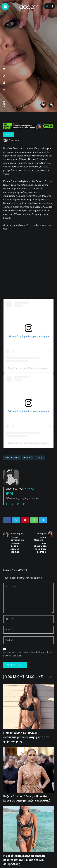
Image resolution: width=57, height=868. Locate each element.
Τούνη (40, 458)
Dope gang (14, 140)
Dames (9, 135)
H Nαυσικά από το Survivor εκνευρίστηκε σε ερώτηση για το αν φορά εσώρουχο (26, 737)
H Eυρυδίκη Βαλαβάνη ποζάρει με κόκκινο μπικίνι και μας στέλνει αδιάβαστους (24, 860)
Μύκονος (28, 458)
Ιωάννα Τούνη (12, 458)
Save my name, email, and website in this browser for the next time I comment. (28, 654)
